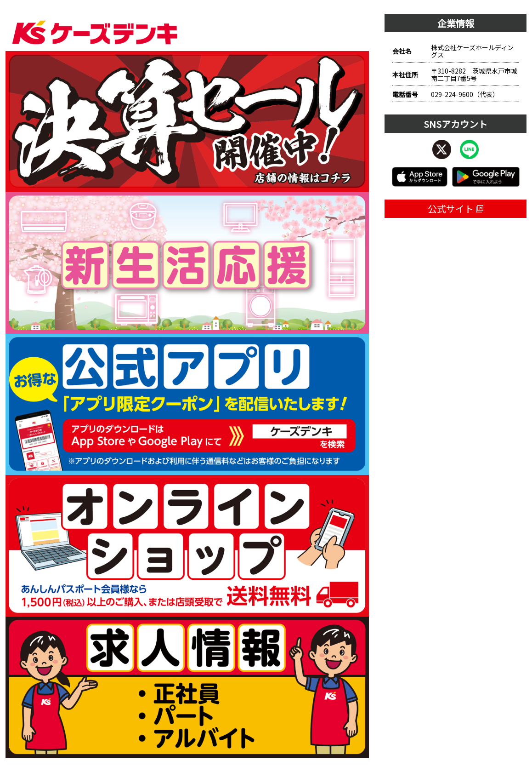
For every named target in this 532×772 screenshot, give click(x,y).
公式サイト (456, 209)
